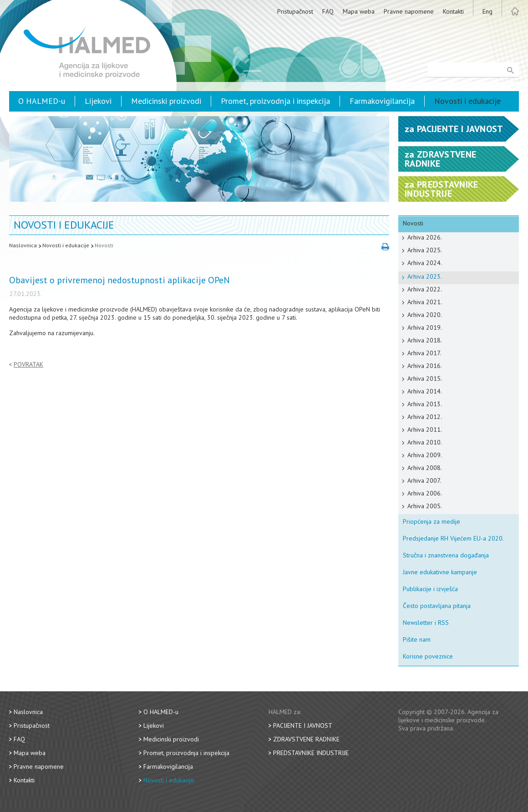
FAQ (328, 11)
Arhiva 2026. (425, 237)
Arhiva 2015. (425, 378)
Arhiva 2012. (425, 417)
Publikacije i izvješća (430, 589)
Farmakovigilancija (382, 101)
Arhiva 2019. (425, 327)
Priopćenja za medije (432, 521)
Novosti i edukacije (467, 101)
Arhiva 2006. (425, 493)
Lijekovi (98, 101)
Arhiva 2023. (425, 276)
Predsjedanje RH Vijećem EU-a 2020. (453, 538)
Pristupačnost (295, 11)
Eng (487, 11)
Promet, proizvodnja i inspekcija (275, 101)
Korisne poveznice (428, 656)
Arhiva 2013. (425, 404)
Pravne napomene (409, 11)
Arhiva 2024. (425, 263)
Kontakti (453, 11)
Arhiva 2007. (424, 480)
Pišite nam (417, 639)
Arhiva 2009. (425, 455)
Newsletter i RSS (426, 623)
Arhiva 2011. (425, 429)
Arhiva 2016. (425, 366)
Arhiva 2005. (425, 506)
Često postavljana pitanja (437, 606)
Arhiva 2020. (425, 315)
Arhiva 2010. (425, 442)
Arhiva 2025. (425, 250)
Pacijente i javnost (303, 725)
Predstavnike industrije (311, 753)
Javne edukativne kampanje (440, 572)
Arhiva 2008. (425, 468)
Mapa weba (359, 11)
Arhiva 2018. (425, 340)
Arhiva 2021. (425, 302)
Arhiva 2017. (424, 353)
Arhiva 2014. (425, 391)
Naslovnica (23, 245)
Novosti (104, 245)
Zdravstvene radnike (306, 739)
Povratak (28, 365)
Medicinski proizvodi (166, 101)
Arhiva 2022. (425, 289)
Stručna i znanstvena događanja (446, 555)
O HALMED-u (42, 101)
